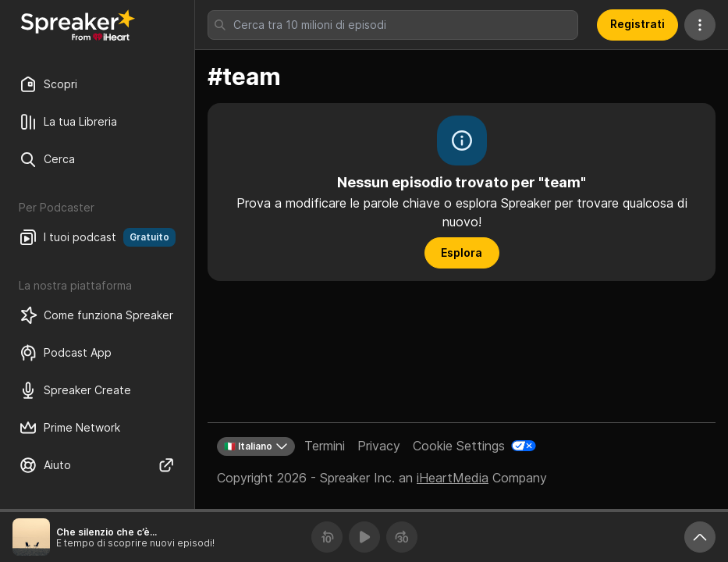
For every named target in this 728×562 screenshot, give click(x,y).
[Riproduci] (364, 537)
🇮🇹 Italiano (256, 446)
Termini (325, 446)
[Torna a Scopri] (78, 25)
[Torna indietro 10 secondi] (327, 537)
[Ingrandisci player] (700, 537)
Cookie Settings (459, 446)
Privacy (379, 446)
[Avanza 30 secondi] (402, 537)
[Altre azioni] (700, 25)
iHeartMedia (453, 478)
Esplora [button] (462, 253)
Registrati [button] (637, 24)
